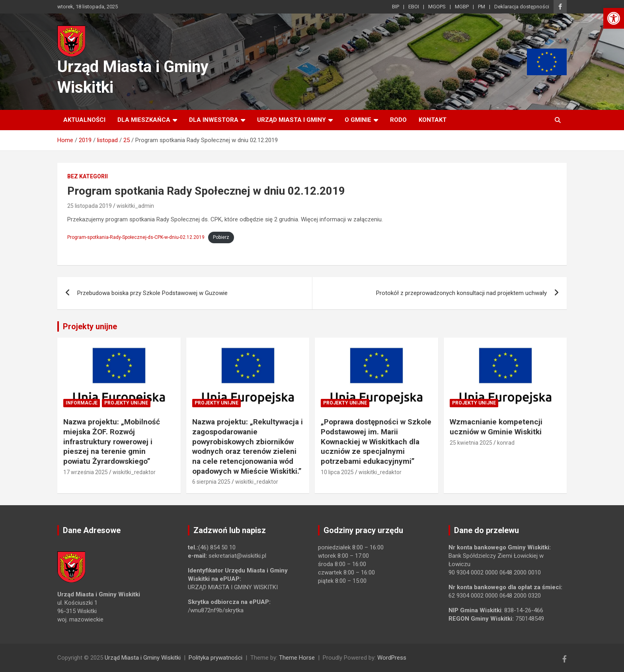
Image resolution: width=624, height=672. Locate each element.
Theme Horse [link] (297, 658)
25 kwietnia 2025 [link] (471, 443)
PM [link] (482, 7)
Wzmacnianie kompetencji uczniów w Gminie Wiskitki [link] (496, 427)
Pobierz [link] (221, 237)
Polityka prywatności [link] (215, 658)
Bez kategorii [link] (88, 176)
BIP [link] (396, 7)
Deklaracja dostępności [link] (522, 7)
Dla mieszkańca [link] (144, 120)
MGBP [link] (462, 7)
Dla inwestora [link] (214, 120)
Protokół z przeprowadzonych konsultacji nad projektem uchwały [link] (461, 293)
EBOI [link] (414, 7)
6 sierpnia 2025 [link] (211, 482)
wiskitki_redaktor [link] (134, 472)
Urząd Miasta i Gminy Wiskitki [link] (143, 658)
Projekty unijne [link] (90, 326)
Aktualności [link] (84, 120)
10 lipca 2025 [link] (337, 472)
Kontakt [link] (433, 120)
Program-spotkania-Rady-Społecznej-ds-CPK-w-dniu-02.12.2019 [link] (136, 237)
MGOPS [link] (437, 7)
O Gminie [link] (358, 120)
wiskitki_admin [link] (135, 206)
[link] (614, 18)
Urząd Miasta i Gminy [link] (292, 120)
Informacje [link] (82, 403)
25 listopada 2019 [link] (90, 206)
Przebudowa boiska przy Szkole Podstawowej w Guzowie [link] (152, 293)
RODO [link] (398, 120)
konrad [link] (506, 443)
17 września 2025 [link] (86, 472)
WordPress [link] (392, 658)
